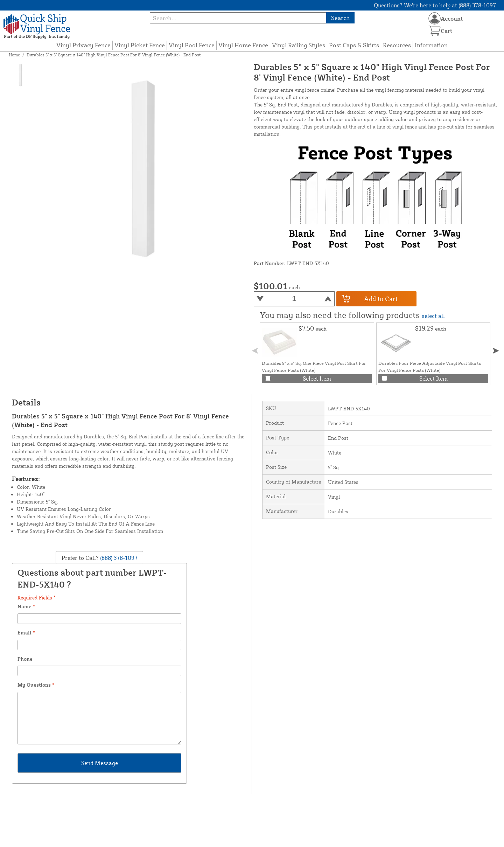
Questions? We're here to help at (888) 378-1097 (435, 5)
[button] (496, 351)
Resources (397, 45)
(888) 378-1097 (118, 558)
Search (340, 18)
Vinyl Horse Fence (243, 45)
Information (431, 45)
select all (433, 316)
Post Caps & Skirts (354, 45)
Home (14, 55)
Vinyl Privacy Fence (83, 45)
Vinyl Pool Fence (192, 45)
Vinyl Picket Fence (140, 45)
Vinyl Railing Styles (299, 45)
